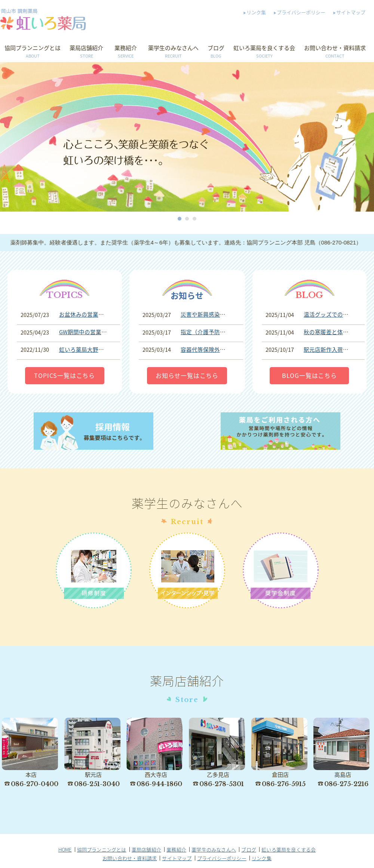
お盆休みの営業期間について (96, 314)
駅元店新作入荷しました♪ (336, 350)
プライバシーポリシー (301, 12)
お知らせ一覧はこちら (187, 375)
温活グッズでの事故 (329, 314)
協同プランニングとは (33, 52)
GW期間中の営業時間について (97, 332)
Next (368, 137)
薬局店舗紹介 (86, 52)
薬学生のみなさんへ (173, 52)
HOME (65, 849)
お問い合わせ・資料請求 (335, 52)
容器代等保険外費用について (217, 350)
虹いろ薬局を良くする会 (264, 52)
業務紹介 (126, 52)
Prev (6, 137)
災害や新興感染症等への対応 (217, 314)
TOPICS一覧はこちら (65, 375)
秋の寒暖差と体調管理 (332, 332)
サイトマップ (351, 12)
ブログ (216, 52)
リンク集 (256, 12)
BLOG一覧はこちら (309, 375)
